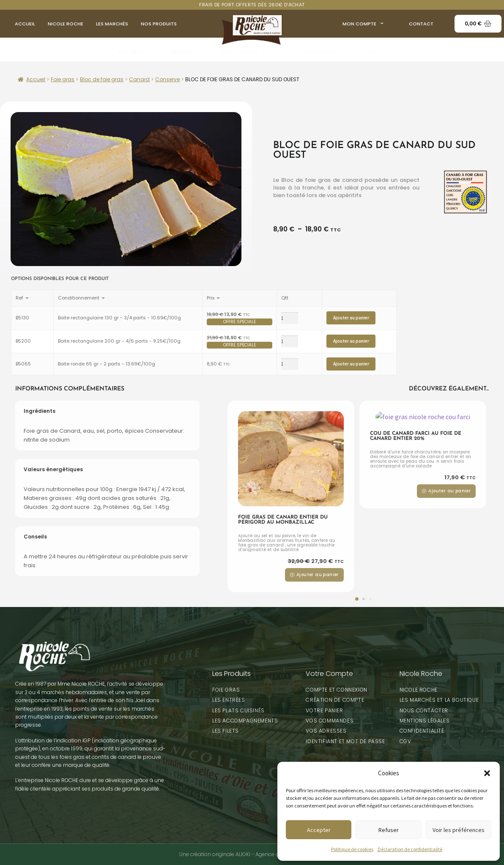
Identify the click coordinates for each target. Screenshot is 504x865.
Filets (374, 52)
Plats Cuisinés (243, 52)
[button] (487, 773)
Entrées (185, 52)
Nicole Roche (66, 24)
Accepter (319, 830)
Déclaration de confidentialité (410, 849)
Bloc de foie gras (102, 79)
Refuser (389, 830)
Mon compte (363, 24)
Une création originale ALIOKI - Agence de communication (252, 854)
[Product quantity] (290, 318)
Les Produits (231, 674)
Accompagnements (316, 52)
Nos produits (159, 24)
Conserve (167, 79)
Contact (421, 24)
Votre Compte (329, 674)
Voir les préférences (459, 830)
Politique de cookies (352, 849)
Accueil (25, 24)
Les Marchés (112, 24)
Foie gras (134, 52)
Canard (139, 79)
